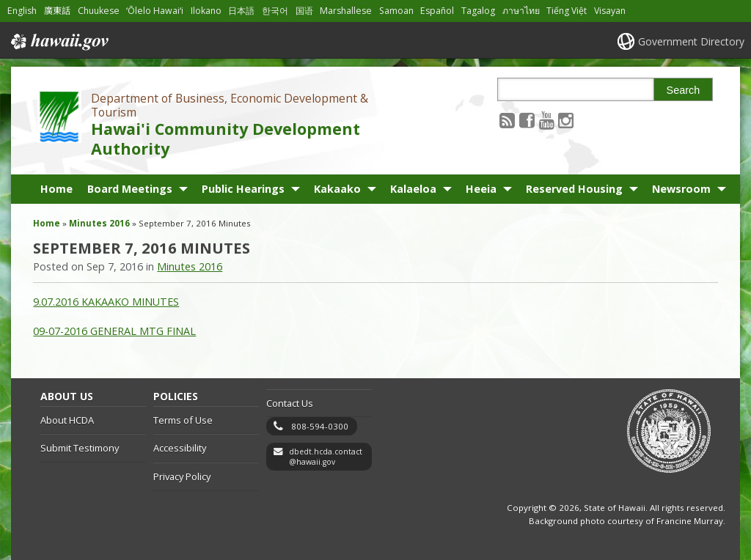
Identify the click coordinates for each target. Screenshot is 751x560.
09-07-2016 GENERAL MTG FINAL (114, 331)
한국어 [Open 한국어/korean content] (275, 11)
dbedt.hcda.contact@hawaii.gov (326, 457)
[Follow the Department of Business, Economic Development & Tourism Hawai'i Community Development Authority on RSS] (507, 120)
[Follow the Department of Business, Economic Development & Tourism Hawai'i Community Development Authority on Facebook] (527, 120)
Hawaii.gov (58, 42)
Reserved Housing (574, 189)
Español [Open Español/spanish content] (437, 11)
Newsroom (681, 189)
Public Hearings (243, 189)
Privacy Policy (182, 476)
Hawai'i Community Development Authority (226, 139)
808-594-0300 (320, 426)
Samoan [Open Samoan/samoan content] (396, 11)
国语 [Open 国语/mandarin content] (304, 11)
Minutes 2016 (99, 223)
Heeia (481, 189)
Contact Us (290, 403)
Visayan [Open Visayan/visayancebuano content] (610, 11)
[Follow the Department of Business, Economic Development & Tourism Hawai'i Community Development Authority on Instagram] (566, 120)
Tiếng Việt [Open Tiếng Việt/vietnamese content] (567, 11)
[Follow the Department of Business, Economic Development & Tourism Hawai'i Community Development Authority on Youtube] (547, 120)
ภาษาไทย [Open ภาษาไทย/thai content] (521, 11)
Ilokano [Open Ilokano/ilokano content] (206, 11)
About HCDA (67, 420)
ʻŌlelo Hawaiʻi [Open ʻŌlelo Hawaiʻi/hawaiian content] (155, 11)
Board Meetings (130, 189)
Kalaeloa (413, 189)
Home (56, 189)
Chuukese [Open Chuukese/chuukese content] (99, 11)
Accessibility (180, 448)
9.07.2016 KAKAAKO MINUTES (106, 302)
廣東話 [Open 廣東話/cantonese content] (57, 11)
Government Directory (691, 41)
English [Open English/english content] (22, 11)
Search (684, 90)
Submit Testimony (80, 448)
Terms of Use (183, 420)
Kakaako (337, 189)
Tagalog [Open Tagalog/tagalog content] (478, 11)
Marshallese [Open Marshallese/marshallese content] (346, 11)
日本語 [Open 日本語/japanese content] (241, 11)
